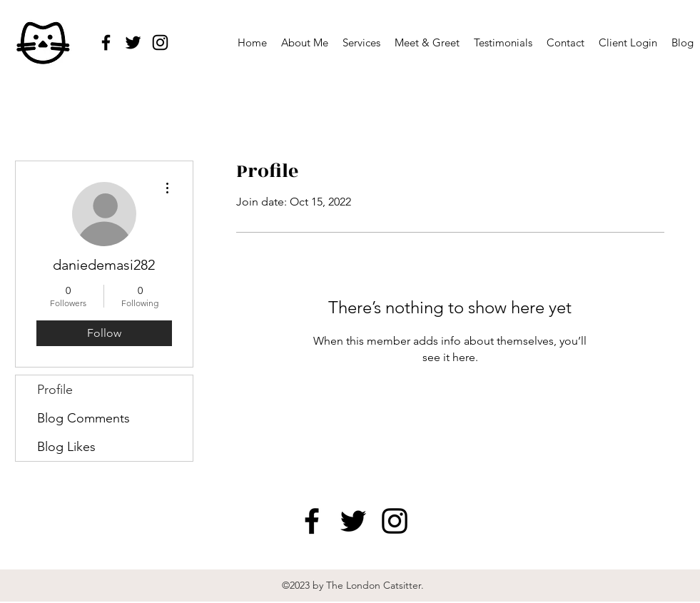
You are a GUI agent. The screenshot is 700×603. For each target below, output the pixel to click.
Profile (55, 390)
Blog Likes (66, 447)
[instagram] (160, 42)
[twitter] (133, 42)
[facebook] (106, 42)
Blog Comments (83, 418)
